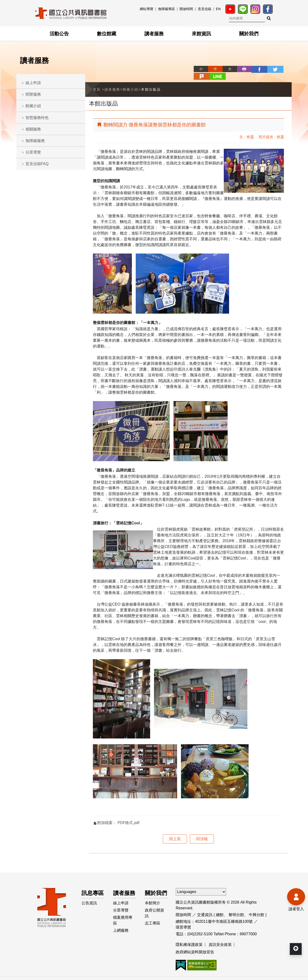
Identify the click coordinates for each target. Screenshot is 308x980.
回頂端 (202, 831)
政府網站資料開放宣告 (195, 945)
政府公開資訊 (155, 915)
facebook (241, 69)
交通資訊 (205, 907)
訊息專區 (90, 890)
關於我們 (249, 34)
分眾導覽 (33, 152)
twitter (256, 69)
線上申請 (33, 83)
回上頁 (175, 831)
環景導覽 (183, 920)
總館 (220, 907)
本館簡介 (153, 904)
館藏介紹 (33, 106)
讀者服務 (154, 34)
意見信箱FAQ (37, 164)
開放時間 (186, 9)
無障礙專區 (167, 9)
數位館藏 (107, 34)
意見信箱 (205, 9)
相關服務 (33, 129)
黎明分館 (236, 907)
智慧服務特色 (37, 118)
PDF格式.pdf (128, 815)
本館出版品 (151, 82)
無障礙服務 (35, 141)
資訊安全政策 (220, 937)
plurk (270, 69)
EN (218, 9)
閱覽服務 (33, 94)
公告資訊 (89, 904)
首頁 (97, 82)
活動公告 (59, 34)
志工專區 (153, 926)
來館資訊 (201, 34)
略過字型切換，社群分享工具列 (178, 65)
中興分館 (257, 907)
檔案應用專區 (123, 923)
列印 (227, 69)
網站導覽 (147, 9)
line (284, 69)
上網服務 (121, 933)
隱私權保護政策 (189, 937)
